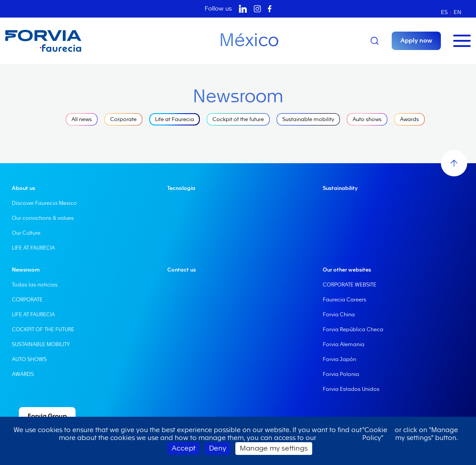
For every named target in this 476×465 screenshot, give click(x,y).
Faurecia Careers (344, 300)
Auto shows (367, 119)
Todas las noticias (35, 285)
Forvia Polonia (341, 374)
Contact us (182, 270)
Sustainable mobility (308, 119)
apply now (416, 41)
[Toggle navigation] (462, 41)
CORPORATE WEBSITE (350, 285)
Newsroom (26, 270)
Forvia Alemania (344, 344)
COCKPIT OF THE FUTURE (43, 329)
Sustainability (340, 188)
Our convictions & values (43, 218)
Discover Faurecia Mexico (44, 203)
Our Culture (26, 233)
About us (23, 188)
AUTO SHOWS (29, 359)
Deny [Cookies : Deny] (218, 448)
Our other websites (347, 270)
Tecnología (181, 188)
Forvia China (339, 315)
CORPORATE (27, 300)
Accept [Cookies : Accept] (184, 448)
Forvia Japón (339, 359)
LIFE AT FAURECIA (33, 248)
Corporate (123, 119)
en (458, 12)
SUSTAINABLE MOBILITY (41, 344)
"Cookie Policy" (375, 434)
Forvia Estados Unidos (351, 389)
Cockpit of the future (238, 119)
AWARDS (23, 374)
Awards (409, 119)
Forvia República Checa (353, 329)
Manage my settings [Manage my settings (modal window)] (274, 448)
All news (82, 119)
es (444, 12)
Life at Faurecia (175, 119)
